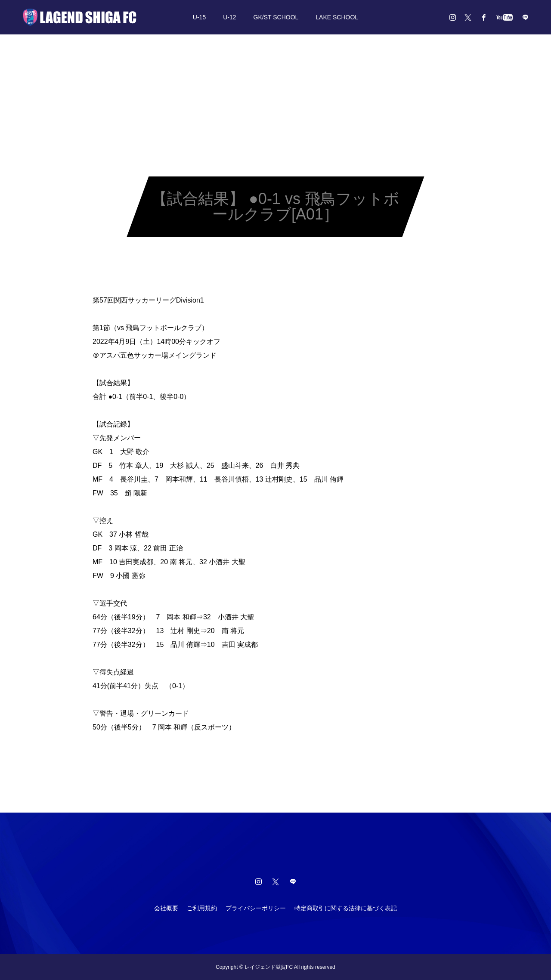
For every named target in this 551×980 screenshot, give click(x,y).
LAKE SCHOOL (337, 17)
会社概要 (166, 908)
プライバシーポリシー (256, 908)
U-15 (199, 17)
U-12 (229, 17)
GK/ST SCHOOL (276, 17)
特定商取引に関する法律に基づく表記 (346, 908)
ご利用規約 (202, 908)
